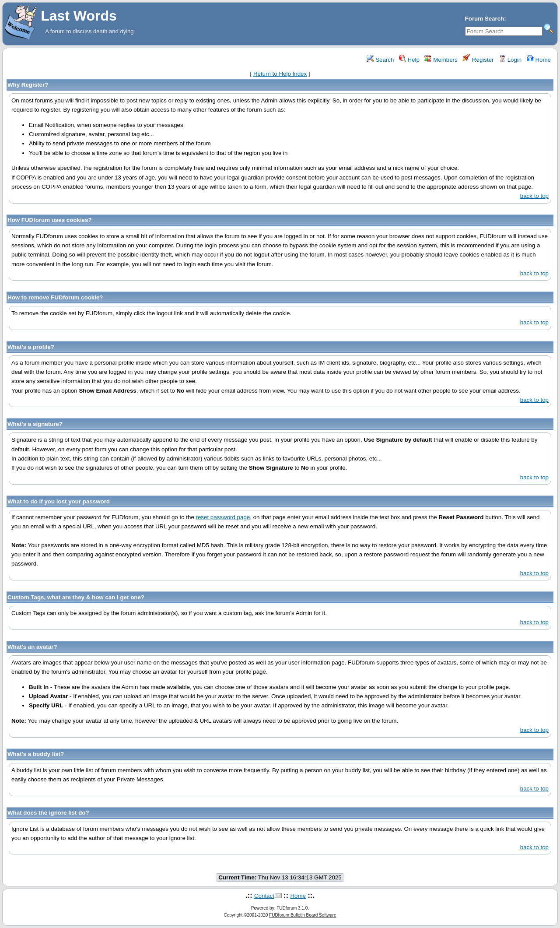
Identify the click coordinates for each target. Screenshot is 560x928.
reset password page (223, 517)
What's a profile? (31, 347)
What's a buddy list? (36, 754)
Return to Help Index (280, 74)
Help (409, 60)
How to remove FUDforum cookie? (55, 297)
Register (478, 60)
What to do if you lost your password (59, 501)
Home (539, 60)
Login (510, 60)
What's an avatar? (32, 647)
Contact (264, 896)
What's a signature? (35, 424)
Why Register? (28, 85)
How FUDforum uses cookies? (50, 220)
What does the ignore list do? (48, 813)
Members (441, 60)
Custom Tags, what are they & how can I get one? (76, 597)
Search (380, 60)
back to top (534, 196)
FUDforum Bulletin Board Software (303, 915)
